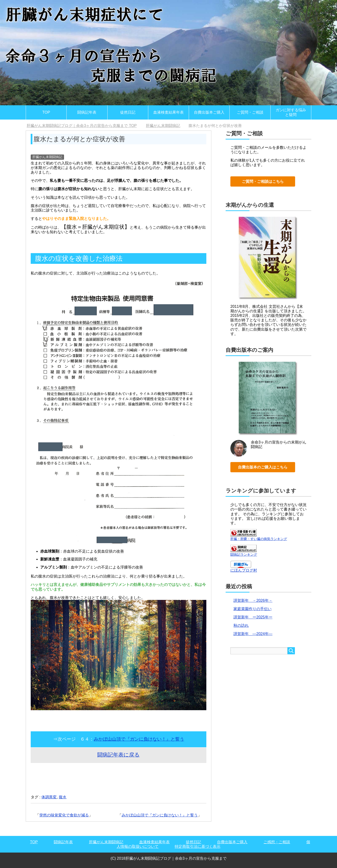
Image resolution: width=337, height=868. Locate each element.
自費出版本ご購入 (209, 112)
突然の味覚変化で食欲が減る (64, 815)
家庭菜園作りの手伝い (253, 609)
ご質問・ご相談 (250, 112)
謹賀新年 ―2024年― (253, 634)
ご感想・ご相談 (277, 842)
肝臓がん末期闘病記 (47, 157)
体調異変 (49, 797)
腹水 (63, 797)
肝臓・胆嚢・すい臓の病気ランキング (259, 539)
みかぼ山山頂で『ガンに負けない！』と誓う (139, 739)
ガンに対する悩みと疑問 (291, 112)
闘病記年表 (87, 112)
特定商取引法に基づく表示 (198, 846)
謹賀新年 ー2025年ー (253, 617)
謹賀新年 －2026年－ (253, 600)
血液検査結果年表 (168, 112)
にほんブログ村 (244, 570)
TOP (46, 112)
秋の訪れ (241, 625)
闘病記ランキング (244, 555)
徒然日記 (128, 112)
